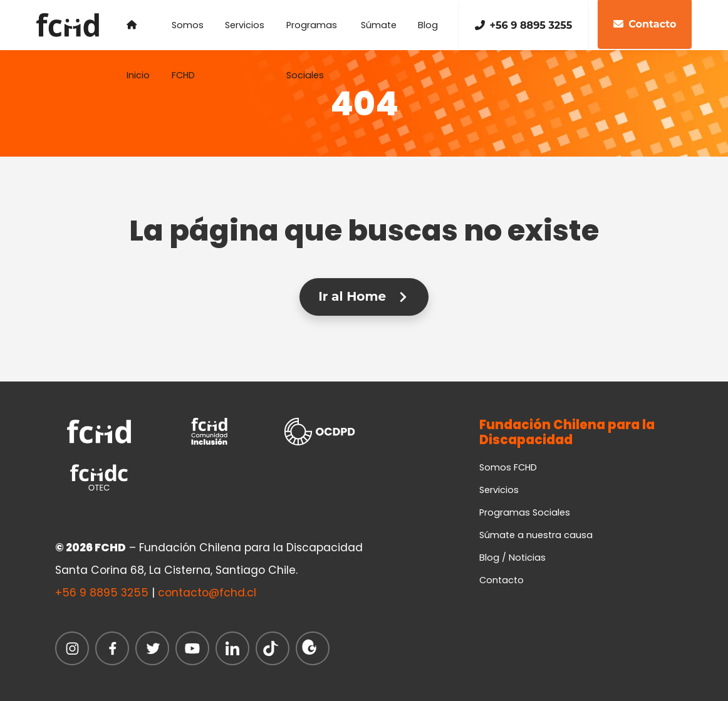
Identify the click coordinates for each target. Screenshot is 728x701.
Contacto (502, 580)
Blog (428, 25)
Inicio (138, 35)
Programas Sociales (312, 34)
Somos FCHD (188, 34)
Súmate (379, 25)
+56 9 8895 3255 (524, 25)
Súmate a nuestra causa (536, 535)
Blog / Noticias (512, 558)
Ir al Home (364, 296)
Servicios (245, 25)
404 (364, 103)
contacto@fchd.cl (207, 593)
